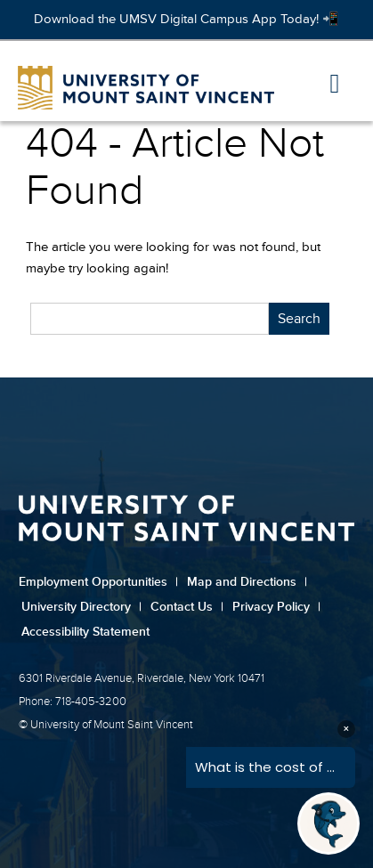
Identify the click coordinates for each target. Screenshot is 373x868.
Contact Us (187, 607)
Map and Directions (247, 582)
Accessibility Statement (85, 632)
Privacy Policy (276, 607)
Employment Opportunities (98, 582)
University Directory (81, 607)
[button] (335, 85)
